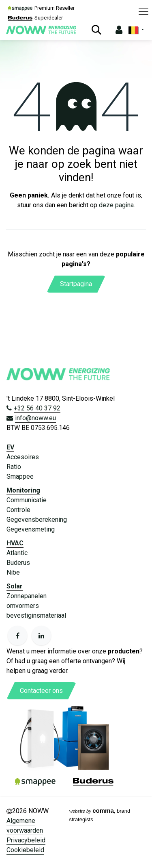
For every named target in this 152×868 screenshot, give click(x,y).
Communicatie (27, 500)
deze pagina (116, 205)
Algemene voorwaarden (25, 826)
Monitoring (23, 490)
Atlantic (17, 553)
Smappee (20, 476)
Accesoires (23, 457)
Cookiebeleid (25, 850)
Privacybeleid (26, 840)
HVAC (15, 543)
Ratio (14, 467)
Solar (15, 586)
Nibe (13, 572)
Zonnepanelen (27, 596)
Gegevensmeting (31, 529)
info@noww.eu (35, 418)
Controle (18, 510)
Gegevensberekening (37, 520)
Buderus (18, 563)
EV (10, 447)
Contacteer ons (41, 691)
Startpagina (76, 284)
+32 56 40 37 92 (37, 408)
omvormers (23, 606)
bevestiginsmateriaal (36, 615)
